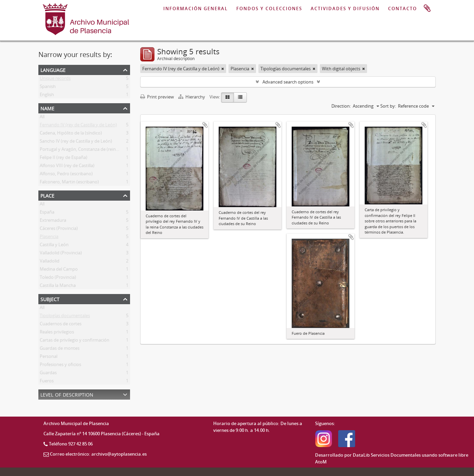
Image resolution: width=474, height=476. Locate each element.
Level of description (67, 394)
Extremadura (53, 221)
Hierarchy (192, 97)
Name (47, 108)
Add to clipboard (205, 125)
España (47, 213)
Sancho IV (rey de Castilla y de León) (76, 142)
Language (53, 69)
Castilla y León (54, 246)
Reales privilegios (57, 333)
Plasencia (49, 238)
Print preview (157, 97)
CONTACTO (403, 8)
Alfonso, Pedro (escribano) (66, 175)
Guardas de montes (60, 349)
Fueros (47, 382)
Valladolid (50, 262)
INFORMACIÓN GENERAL (196, 8)
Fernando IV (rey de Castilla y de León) (78, 126)
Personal (49, 358)
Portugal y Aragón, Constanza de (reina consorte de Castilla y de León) (110, 150)
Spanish (48, 88)
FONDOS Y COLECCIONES (269, 8)
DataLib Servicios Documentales (387, 455)
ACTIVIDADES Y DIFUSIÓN (345, 8)
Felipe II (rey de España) (63, 159)
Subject (50, 299)
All (42, 118)
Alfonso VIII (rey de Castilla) (67, 167)
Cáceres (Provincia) (59, 230)
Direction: (341, 106)
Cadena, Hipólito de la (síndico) (71, 134)
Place (47, 195)
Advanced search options (288, 82)
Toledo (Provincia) (58, 278)
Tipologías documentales (65, 317)
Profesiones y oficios (60, 366)
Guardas (48, 374)
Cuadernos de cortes (61, 325)
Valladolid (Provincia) (61, 254)
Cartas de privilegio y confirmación (75, 341)
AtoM (321, 462)
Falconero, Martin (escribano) (69, 183)
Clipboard (427, 8)
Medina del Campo (59, 270)
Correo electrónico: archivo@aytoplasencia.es (98, 454)
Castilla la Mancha (58, 287)
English (47, 96)
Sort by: (388, 106)
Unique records (55, 79)
